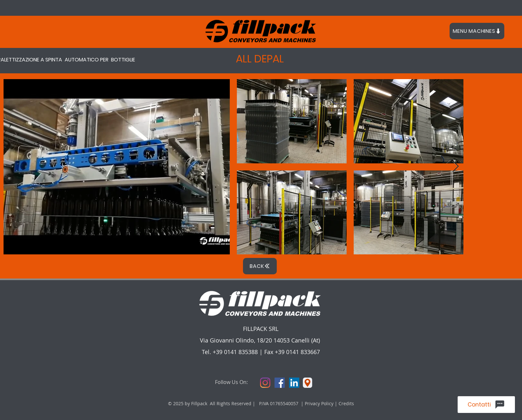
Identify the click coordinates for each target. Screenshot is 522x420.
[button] (477, 31)
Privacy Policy (320, 403)
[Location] (308, 383)
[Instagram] (265, 383)
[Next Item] (456, 167)
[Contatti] (486, 405)
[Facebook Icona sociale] (280, 383)
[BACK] (260, 266)
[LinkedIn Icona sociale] (294, 383)
